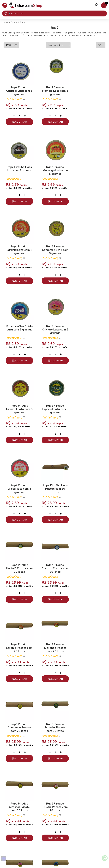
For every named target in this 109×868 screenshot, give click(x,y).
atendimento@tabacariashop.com (54, 818)
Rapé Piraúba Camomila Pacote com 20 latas (54, 484)
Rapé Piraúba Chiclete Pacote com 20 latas (89, 564)
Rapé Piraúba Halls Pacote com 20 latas (89, 325)
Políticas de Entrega (55, 790)
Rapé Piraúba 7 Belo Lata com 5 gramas (19, 247)
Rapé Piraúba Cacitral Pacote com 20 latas (54, 405)
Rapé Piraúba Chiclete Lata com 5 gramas (54, 247)
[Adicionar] (24, 115)
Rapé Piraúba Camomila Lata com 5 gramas (89, 168)
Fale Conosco (54, 823)
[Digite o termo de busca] (58, 13)
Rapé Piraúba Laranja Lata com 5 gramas (54, 168)
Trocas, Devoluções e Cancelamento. (55, 785)
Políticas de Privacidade (55, 780)
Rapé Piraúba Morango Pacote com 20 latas (19, 484)
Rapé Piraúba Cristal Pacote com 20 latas (54, 564)
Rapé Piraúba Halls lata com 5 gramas (89, 88)
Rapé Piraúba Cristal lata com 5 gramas (54, 325)
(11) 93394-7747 (55, 813)
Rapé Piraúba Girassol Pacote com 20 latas (19, 564)
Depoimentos (54, 795)
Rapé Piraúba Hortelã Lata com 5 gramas (54, 89)
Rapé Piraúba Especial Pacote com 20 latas (89, 484)
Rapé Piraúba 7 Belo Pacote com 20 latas (19, 644)
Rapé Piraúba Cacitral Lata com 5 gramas (19, 89)
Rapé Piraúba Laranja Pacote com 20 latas (89, 405)
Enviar (75, 718)
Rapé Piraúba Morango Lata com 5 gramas (19, 168)
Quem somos (55, 775)
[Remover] (13, 115)
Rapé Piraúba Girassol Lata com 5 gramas (89, 247)
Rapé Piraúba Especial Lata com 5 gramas (19, 325)
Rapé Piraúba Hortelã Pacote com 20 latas (19, 405)
